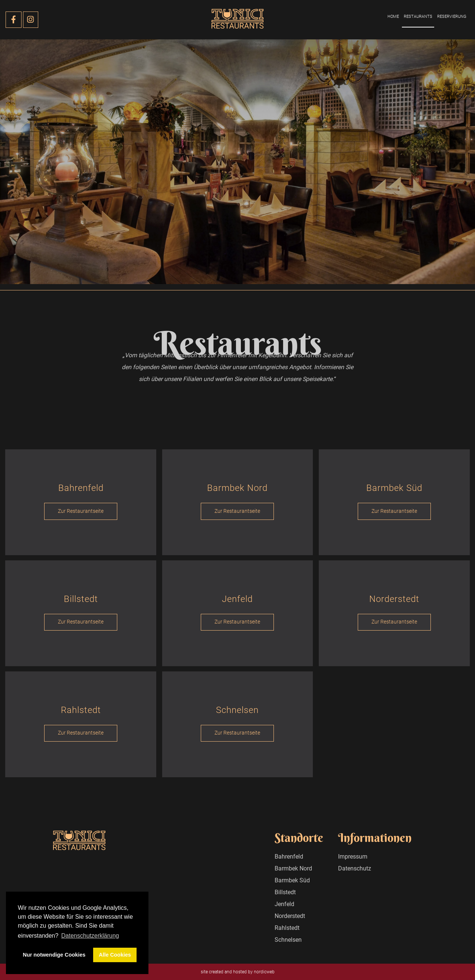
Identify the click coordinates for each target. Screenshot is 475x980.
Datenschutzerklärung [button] (90, 936)
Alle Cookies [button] (115, 955)
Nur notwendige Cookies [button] (54, 955)
